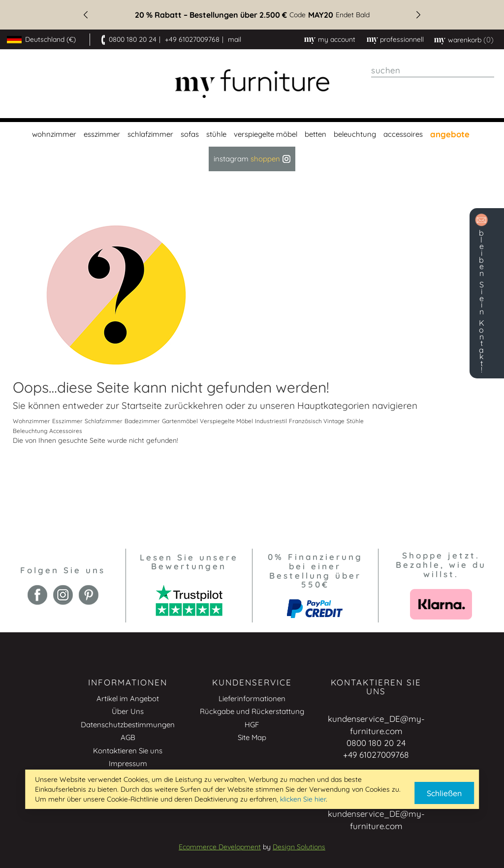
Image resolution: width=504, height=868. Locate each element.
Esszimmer (67, 421)
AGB (128, 737)
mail (235, 39)
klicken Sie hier (303, 799)
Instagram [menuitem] (252, 159)
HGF (252, 725)
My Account (337, 39)
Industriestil (271, 421)
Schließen (444, 793)
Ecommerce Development (220, 847)
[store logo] (252, 84)
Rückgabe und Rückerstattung (252, 711)
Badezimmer (142, 421)
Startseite (142, 405)
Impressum (128, 763)
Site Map (252, 737)
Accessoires (66, 431)
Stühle (355, 421)
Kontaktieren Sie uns (128, 751)
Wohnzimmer (31, 421)
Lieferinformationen (252, 698)
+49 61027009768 (192, 39)
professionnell (402, 39)
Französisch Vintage (317, 421)
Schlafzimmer (104, 421)
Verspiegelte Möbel (226, 421)
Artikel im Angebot (128, 698)
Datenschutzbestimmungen (128, 725)
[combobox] (433, 70)
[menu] (252, 147)
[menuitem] (53, 134)
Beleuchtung (30, 431)
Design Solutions (299, 847)
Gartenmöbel (180, 421)
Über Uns (128, 711)
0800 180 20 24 (133, 39)
